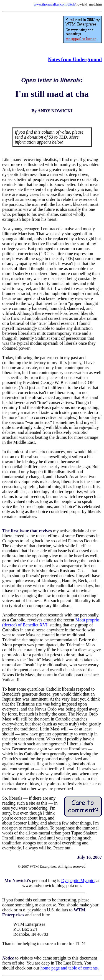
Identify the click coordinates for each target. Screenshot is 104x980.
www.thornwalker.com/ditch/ (55, 4)
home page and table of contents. (70, 968)
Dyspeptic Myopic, (78, 881)
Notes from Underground (75, 59)
